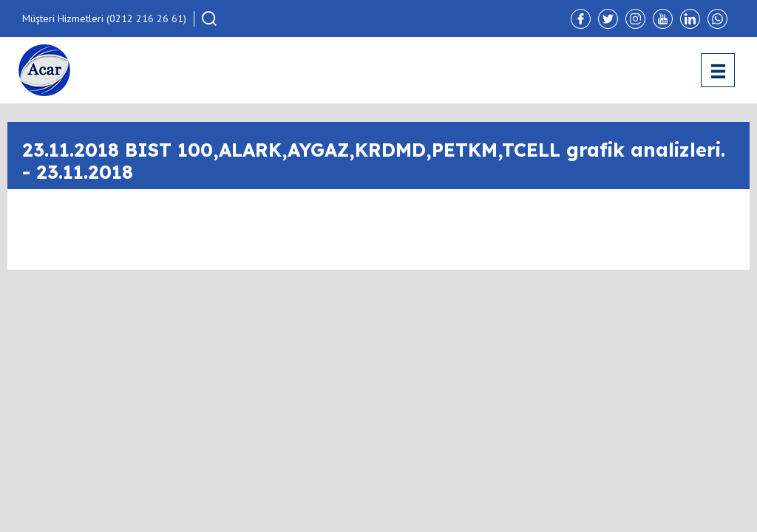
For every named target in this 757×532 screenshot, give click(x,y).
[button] (209, 18)
